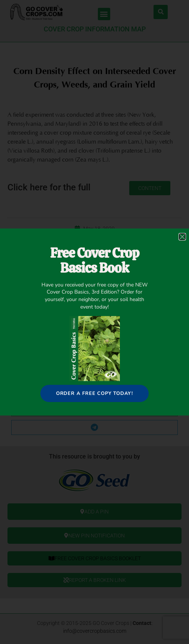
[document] (94, 322)
